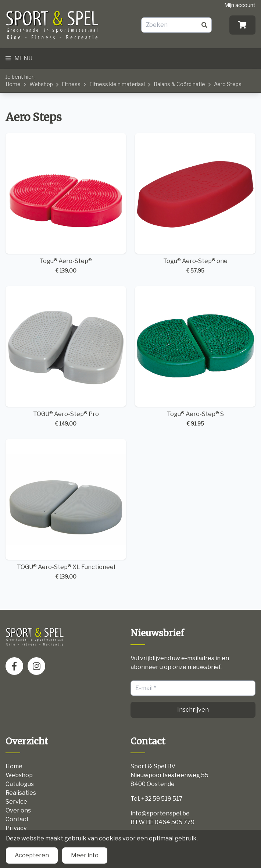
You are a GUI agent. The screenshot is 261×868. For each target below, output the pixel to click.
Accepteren (32, 855)
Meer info (85, 855)
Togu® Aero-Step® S (195, 357)
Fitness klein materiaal (117, 84)
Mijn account (240, 5)
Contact (17, 819)
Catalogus (20, 784)
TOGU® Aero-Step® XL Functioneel (66, 510)
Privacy (16, 828)
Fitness (71, 84)
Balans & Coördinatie (179, 84)
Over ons (18, 810)
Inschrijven (193, 710)
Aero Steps (228, 84)
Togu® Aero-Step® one (195, 204)
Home (13, 84)
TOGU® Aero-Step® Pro (66, 357)
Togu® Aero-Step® (66, 204)
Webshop (41, 84)
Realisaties (21, 793)
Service (16, 802)
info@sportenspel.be (160, 813)
